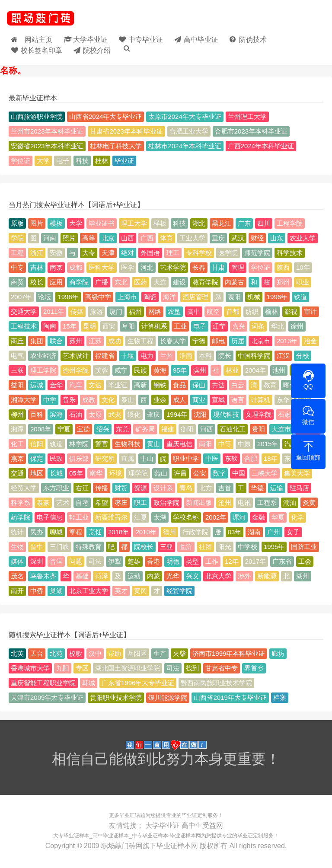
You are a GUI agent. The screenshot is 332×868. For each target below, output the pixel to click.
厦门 (116, 311)
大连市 (281, 429)
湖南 (254, 532)
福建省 (105, 356)
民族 (140, 370)
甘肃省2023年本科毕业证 (126, 131)
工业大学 (192, 238)
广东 (244, 223)
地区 (37, 473)
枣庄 (121, 503)
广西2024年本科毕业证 (261, 146)
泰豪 (43, 503)
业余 (160, 400)
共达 (218, 385)
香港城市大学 (30, 668)
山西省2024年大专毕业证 (105, 116)
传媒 (77, 311)
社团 (205, 547)
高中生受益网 (202, 825)
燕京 (17, 458)
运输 (277, 488)
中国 (239, 473)
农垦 (174, 311)
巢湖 (56, 591)
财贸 (121, 488)
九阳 (63, 668)
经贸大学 (24, 488)
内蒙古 (235, 282)
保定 (37, 458)
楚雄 (134, 561)
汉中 (95, 653)
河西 (207, 429)
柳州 (17, 414)
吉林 (37, 267)
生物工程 (140, 341)
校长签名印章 (41, 49)
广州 (274, 532)
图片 (37, 223)
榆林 (271, 311)
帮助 (115, 653)
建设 (179, 282)
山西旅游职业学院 (37, 116)
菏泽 (102, 576)
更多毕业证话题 (127, 815)
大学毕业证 (95, 38)
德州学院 (76, 370)
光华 (173, 576)
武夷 (115, 414)
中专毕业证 (156, 38)
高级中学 (98, 297)
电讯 (244, 503)
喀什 (290, 385)
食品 (179, 385)
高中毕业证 (218, 38)
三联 (17, 370)
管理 (238, 267)
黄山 (153, 444)
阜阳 (128, 326)
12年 (232, 561)
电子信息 (50, 517)
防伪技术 (275, 38)
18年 (271, 458)
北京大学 (218, 576)
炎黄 (309, 503)
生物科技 (128, 444)
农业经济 (43, 356)
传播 (102, 488)
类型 (192, 561)
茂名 (17, 576)
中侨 (37, 591)
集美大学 (297, 473)
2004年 (255, 370)
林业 (232, 370)
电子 (63, 161)
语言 (238, 400)
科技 (82, 161)
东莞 (122, 429)
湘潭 (17, 429)
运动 (134, 576)
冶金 (310, 341)
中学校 (247, 547)
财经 (257, 238)
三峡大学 (265, 473)
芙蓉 (102, 370)
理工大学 (134, 223)
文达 (95, 385)
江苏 (95, 341)
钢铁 (160, 385)
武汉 (238, 238)
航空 (213, 311)
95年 (180, 370)
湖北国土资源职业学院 (128, 668)
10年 (303, 267)
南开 (17, 591)
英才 (121, 591)
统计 (17, 532)
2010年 (146, 532)
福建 (168, 429)
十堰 (128, 356)
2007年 (21, 297)
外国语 (150, 253)
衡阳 (187, 429)
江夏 (140, 517)
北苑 (56, 653)
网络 (155, 311)
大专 (89, 253)
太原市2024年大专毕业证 (185, 116)
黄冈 (140, 591)
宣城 (218, 400)
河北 (147, 267)
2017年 (255, 561)
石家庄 (288, 414)
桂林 (102, 161)
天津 (108, 253)
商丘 (17, 341)
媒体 (17, 561)
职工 (140, 503)
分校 (303, 356)
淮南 (186, 356)
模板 (56, 223)
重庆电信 (179, 444)
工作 (212, 561)
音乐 (69, 400)
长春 (199, 267)
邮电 (218, 341)
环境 (115, 473)
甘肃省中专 (222, 668)
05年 (76, 473)
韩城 (89, 683)
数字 (219, 473)
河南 (50, 238)
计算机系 (154, 326)
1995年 (274, 547)
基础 (82, 576)
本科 (205, 356)
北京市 (260, 341)
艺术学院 (173, 267)
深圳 (37, 561)
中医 (212, 458)
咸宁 (121, 370)
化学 (297, 517)
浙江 (37, 253)
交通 (17, 473)
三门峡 (59, 547)
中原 (244, 444)
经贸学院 (179, 591)
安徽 (56, 253)
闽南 (50, 326)
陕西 (283, 267)
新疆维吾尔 (111, 517)
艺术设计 (76, 356)
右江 (82, 488)
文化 (108, 400)
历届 (238, 341)
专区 (82, 668)
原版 (17, 223)
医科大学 (102, 267)
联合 (56, 341)
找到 (192, 668)
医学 (128, 267)
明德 (173, 561)
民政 (56, 458)
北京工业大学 (89, 591)
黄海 (160, 370)
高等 (89, 238)
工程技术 (24, 326)
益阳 (17, 385)
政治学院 (166, 503)
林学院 (79, 444)
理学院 (138, 473)
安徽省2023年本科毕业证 (47, 146)
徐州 (297, 326)
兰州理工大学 (247, 116)
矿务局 (145, 429)
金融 (259, 517)
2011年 (54, 311)
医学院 (228, 253)
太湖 (160, 517)
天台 (37, 653)
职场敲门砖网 (122, 844)
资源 (140, 488)
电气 (17, 356)
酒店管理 (195, 297)
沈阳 (200, 414)
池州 (279, 370)
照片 (69, 238)
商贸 (17, 282)
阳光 (225, 547)
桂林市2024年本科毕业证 (185, 146)
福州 (135, 311)
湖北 (199, 223)
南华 (96, 473)
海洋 (169, 297)
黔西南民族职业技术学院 (216, 683)
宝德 (83, 429)
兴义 (192, 576)
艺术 (63, 503)
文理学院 (259, 414)
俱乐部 (79, 458)
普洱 (56, 561)
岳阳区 (137, 653)
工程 (17, 253)
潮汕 (290, 503)
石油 (76, 414)
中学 (50, 400)
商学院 (79, 282)
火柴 (179, 653)
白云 (238, 385)
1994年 (177, 414)
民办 (37, 532)
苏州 (76, 341)
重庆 (218, 238)
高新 (140, 385)
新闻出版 (199, 503)
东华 (283, 400)
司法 (95, 561)
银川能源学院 (168, 697)
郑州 (283, 282)
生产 (160, 653)
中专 (17, 267)
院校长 (144, 547)
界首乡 (254, 668)
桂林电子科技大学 (116, 146)
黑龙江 (222, 223)
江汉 (283, 356)
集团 (37, 341)
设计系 (163, 488)
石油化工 (233, 429)
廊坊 (278, 653)
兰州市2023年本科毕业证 (47, 131)
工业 (180, 326)
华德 (257, 488)
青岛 (186, 488)
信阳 (37, 444)
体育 (166, 238)
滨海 (56, 414)
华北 (278, 326)
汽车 (76, 385)
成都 (76, 267)
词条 (258, 326)
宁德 (199, 341)
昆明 (89, 326)
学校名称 (186, 517)
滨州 (200, 370)
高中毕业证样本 (111, 834)
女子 (293, 532)
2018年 (118, 532)
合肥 (251, 458)
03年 (235, 532)
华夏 (278, 517)
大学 (43, 161)
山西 (128, 238)
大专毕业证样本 (71, 834)
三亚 (166, 547)
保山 (199, 385)
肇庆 (153, 414)
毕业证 (124, 161)
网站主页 (35, 38)
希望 (102, 503)
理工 (173, 253)
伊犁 (115, 561)
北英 (17, 653)
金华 (56, 385)
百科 (37, 414)
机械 (254, 297)
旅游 (96, 311)
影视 (291, 311)
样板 (160, 223)
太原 (95, 414)
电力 (147, 356)
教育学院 (205, 282)
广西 (147, 238)
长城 (56, 473)
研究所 (105, 458)
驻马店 (299, 488)
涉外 (244, 576)
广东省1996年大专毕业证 (138, 683)
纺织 (252, 311)
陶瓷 (150, 297)
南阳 (205, 444)
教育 (270, 385)
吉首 (225, 488)
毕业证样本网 (185, 834)
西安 (109, 326)
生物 (17, 547)
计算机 (260, 400)
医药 (140, 282)
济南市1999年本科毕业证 (229, 653)
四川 (264, 223)
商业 (199, 400)
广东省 (282, 561)
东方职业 (56, 488)
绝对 (128, 253)
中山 (147, 458)
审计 (310, 311)
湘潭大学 (24, 400)
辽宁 (219, 326)
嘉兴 (239, 326)
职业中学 (186, 458)
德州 (169, 532)
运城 (37, 385)
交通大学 (24, 311)
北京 (108, 238)
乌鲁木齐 (43, 576)
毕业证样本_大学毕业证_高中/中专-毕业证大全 (40, 19)
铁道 (300, 297)
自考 (82, 503)
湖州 (303, 576)
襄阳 (234, 297)
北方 (205, 488)
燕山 (161, 473)
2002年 (216, 517)
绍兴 (103, 429)
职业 (303, 282)
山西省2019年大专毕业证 (230, 697)
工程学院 (290, 223)
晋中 (37, 547)
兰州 (166, 356)
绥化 (134, 414)
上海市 (127, 297)
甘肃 (218, 267)
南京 (56, 267)
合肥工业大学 (189, 131)
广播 (102, 282)
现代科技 (226, 414)
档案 (280, 697)
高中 (194, 311)
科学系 (21, 503)
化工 (17, 444)
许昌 (180, 473)
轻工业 (79, 517)
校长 (37, 282)
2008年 (41, 429)
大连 (160, 282)
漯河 (239, 517)
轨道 (56, 444)
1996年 (277, 297)
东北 (121, 282)
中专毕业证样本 (150, 834)
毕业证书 (102, 223)
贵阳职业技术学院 (116, 697)
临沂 (186, 547)
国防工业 (304, 547)
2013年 (287, 341)
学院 (17, 238)
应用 (56, 282)
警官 (102, 444)
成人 (179, 400)
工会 (305, 561)
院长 (225, 356)
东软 (231, 458)
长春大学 (173, 341)
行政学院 (195, 532)
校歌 (76, 653)
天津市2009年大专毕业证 (47, 697)
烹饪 (95, 532)
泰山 (128, 400)
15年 (70, 326)
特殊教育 (89, 547)
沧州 (225, 503)
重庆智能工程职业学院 (43, 683)
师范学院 (257, 253)
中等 (225, 444)
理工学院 (43, 370)
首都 (233, 311)
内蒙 (153, 576)
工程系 (267, 503)
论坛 (45, 297)
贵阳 (259, 429)
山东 (277, 238)
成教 (89, 400)
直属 (128, 458)
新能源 (267, 576)
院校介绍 (102, 49)
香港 (153, 561)
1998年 (68, 297)
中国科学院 (254, 356)
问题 (76, 561)
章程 (76, 532)
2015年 (268, 444)
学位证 (21, 161)
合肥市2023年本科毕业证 (251, 131)
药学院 (21, 517)
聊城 (56, 532)
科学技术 (290, 253)
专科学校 (199, 253)
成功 (115, 341)
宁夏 (64, 429)
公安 (200, 473)
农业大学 (303, 238)
